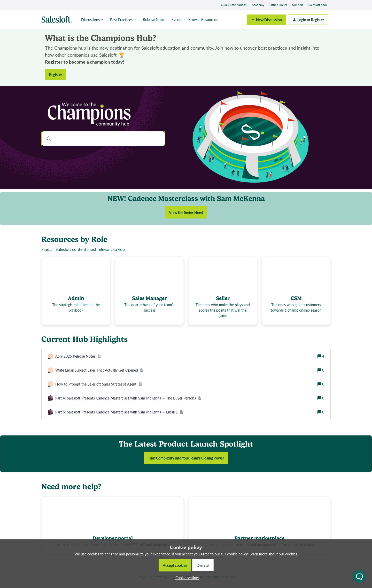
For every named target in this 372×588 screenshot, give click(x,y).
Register (56, 74)
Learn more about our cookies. (274, 554)
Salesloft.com (318, 5)
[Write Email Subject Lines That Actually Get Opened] (99, 370)
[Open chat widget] (359, 577)
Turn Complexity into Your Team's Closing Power (186, 458)
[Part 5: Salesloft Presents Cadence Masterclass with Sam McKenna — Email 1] (119, 412)
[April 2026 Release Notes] (78, 356)
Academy (258, 5)
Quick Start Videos (234, 5)
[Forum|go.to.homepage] (58, 20)
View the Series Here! (186, 212)
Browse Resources (203, 19)
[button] (186, 578)
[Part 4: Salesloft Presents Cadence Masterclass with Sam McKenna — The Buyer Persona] (128, 398)
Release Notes (154, 19)
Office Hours (278, 5)
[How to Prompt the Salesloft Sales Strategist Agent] (99, 384)
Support (298, 5)
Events (177, 19)
